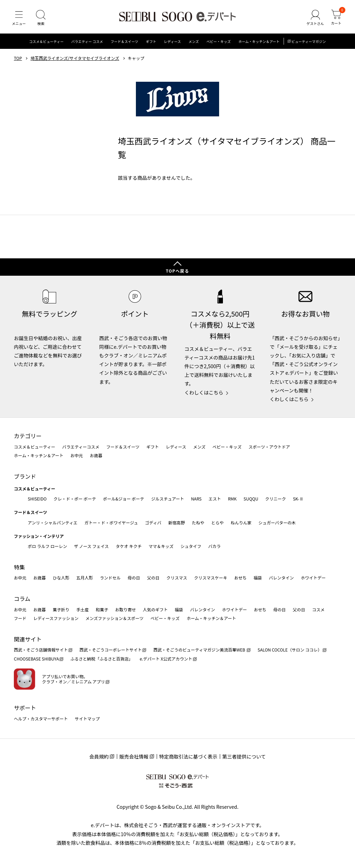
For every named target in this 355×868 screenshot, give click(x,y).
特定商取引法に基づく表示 (188, 757)
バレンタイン (281, 578)
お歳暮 (96, 456)
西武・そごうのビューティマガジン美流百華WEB (200, 650)
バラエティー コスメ (87, 43)
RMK (232, 499)
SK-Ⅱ (298, 499)
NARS (196, 499)
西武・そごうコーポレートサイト (111, 650)
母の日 (134, 578)
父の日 (153, 578)
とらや (217, 522)
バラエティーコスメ (81, 447)
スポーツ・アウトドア (269, 447)
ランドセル (110, 578)
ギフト (151, 43)
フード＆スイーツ (124, 43)
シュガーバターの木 (277, 522)
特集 (19, 567)
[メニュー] (19, 19)
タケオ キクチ (129, 546)
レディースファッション (56, 618)
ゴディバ (153, 522)
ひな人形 (61, 578)
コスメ (318, 609)
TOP (18, 60)
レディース (172, 43)
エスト (215, 499)
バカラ (215, 546)
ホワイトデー (313, 578)
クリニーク (276, 499)
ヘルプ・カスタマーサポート (41, 719)
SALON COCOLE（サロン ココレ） (290, 650)
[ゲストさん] (314, 19)
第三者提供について (244, 757)
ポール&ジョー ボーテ (124, 499)
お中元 (77, 456)
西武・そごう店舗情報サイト (41, 650)
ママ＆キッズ (161, 546)
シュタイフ (191, 546)
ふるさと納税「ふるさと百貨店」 (102, 659)
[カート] (336, 19)
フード (20, 618)
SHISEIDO (37, 499)
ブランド (25, 476)
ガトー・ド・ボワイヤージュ (111, 522)
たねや (198, 522)
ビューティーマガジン (309, 43)
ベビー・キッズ (218, 43)
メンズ (194, 43)
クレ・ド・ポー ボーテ (75, 499)
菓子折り (61, 609)
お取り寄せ (125, 609)
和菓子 (102, 609)
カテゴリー (28, 436)
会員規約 (99, 757)
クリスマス (177, 578)
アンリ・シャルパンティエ (53, 522)
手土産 (83, 609)
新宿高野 (176, 522)
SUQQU (251, 499)
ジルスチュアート (168, 499)
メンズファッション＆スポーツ (115, 618)
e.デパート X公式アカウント (166, 659)
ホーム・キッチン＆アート (259, 43)
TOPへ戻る (177, 271)
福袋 (258, 578)
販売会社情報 (134, 757)
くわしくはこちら (204, 392)
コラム (22, 599)
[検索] (42, 19)
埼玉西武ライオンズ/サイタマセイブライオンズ (75, 60)
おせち (240, 578)
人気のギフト (155, 609)
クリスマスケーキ (211, 578)
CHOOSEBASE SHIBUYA (36, 659)
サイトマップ (87, 719)
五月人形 (85, 578)
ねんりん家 (241, 522)
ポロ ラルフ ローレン (47, 546)
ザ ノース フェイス (91, 546)
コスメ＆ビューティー (46, 43)
